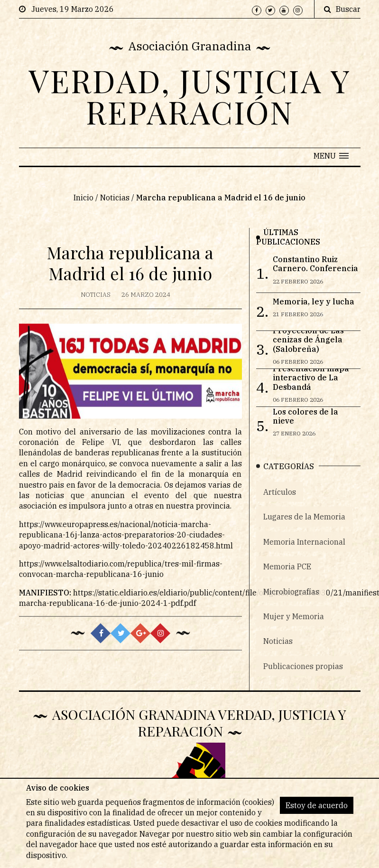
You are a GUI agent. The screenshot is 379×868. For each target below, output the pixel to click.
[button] (331, 156)
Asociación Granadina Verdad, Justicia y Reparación (199, 722)
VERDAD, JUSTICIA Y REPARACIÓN (190, 96)
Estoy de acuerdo (317, 805)
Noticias (115, 198)
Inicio (83, 198)
